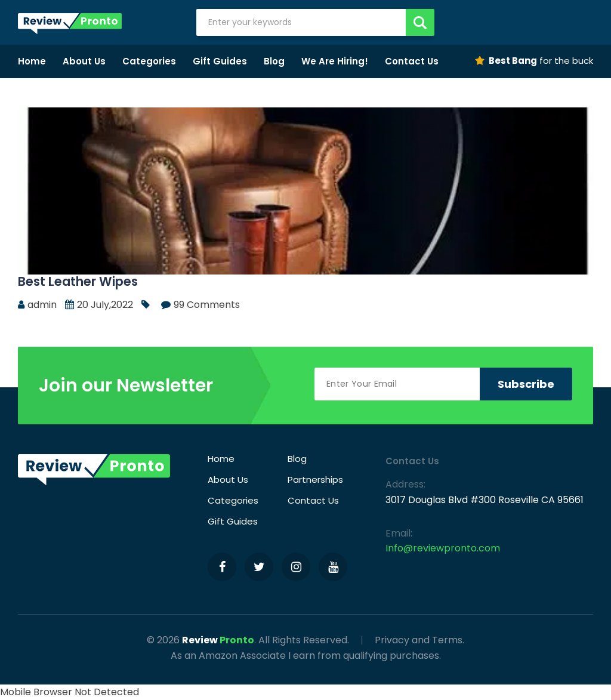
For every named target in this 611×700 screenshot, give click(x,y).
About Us (84, 61)
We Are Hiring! (335, 61)
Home (32, 61)
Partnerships (315, 479)
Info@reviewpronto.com (443, 548)
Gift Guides (220, 61)
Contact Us (412, 61)
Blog (274, 61)
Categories (149, 61)
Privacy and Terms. (419, 640)
